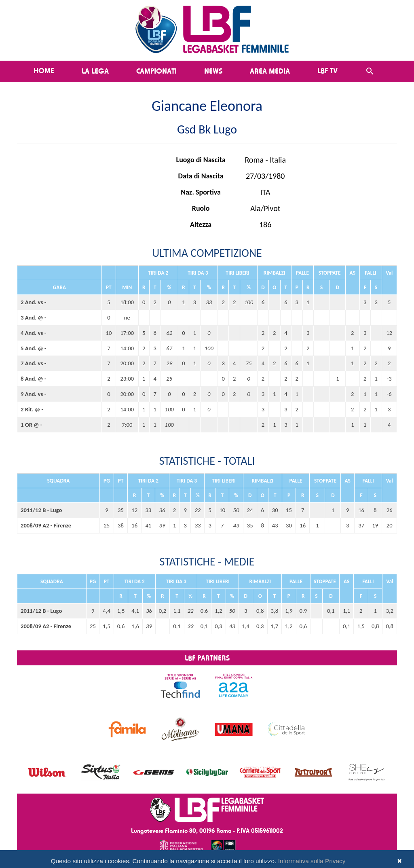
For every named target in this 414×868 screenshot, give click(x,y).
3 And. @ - (34, 318)
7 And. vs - (33, 363)
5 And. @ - (34, 348)
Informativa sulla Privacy (312, 861)
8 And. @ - (34, 379)
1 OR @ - (31, 425)
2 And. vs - (33, 302)
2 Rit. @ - (32, 409)
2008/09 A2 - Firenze (46, 525)
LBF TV (327, 70)
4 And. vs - (33, 333)
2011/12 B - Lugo (41, 510)
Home (44, 70)
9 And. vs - (33, 394)
